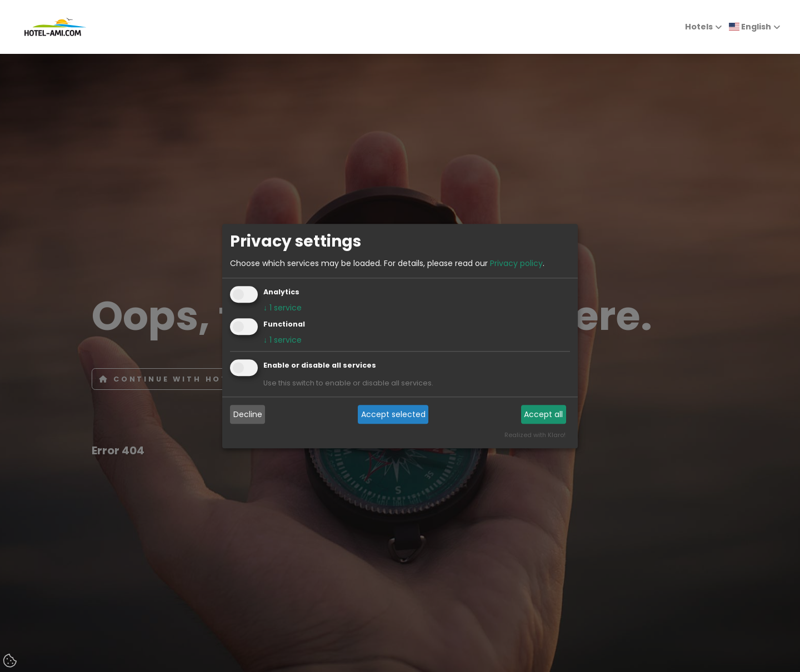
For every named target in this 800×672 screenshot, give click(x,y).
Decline (248, 414)
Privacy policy (516, 263)
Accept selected (393, 414)
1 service (282, 308)
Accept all (543, 414)
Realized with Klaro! (535, 435)
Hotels (699, 27)
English (750, 27)
